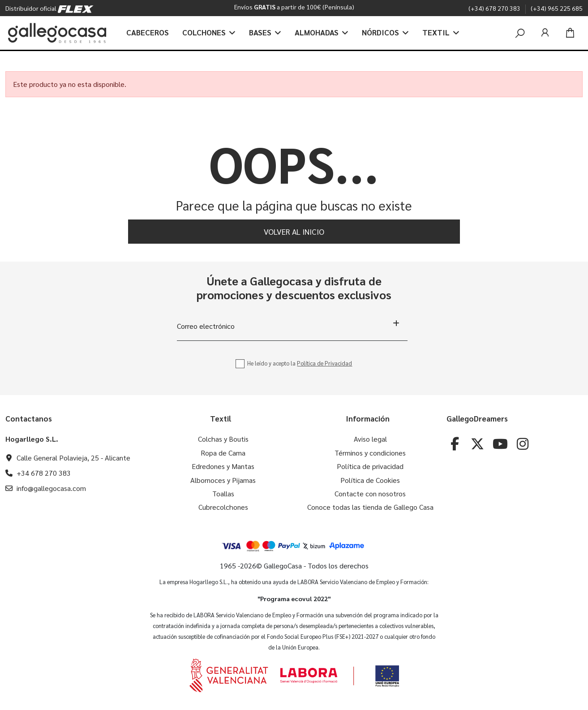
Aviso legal (370, 439)
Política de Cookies (370, 480)
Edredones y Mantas (223, 466)
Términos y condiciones (370, 453)
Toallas (223, 493)
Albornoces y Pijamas (223, 480)
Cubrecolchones (223, 507)
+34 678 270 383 (44, 473)
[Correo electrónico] (292, 326)
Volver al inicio (294, 231)
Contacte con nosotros (370, 493)
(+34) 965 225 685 (557, 8)
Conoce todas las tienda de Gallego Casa (370, 507)
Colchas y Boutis (223, 439)
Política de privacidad (370, 466)
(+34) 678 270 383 (495, 8)
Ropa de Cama (223, 453)
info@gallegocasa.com (51, 488)
